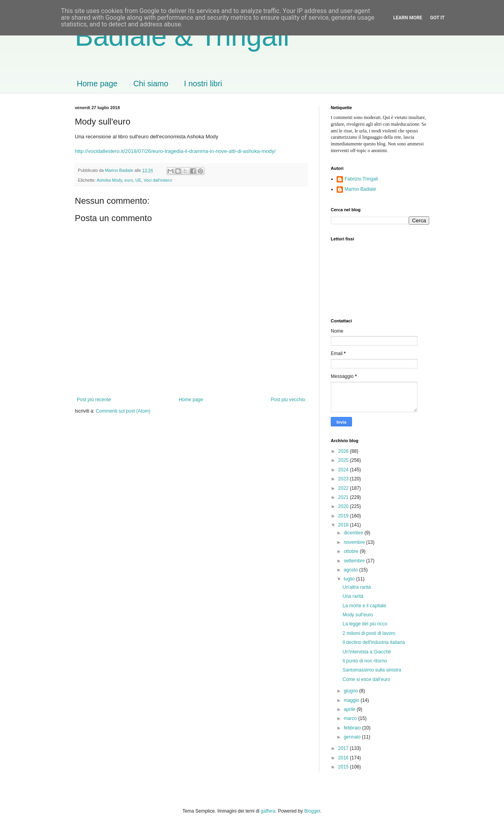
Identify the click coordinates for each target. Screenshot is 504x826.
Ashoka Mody (109, 180)
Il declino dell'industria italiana (374, 642)
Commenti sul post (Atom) (123, 411)
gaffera (268, 811)
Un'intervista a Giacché (367, 652)
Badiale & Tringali (182, 36)
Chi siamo (151, 84)
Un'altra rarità (357, 587)
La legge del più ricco (365, 624)
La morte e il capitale (364, 606)
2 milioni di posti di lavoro (369, 633)
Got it (437, 18)
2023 (344, 479)
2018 (344, 525)
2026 (344, 451)
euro (129, 180)
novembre (355, 542)
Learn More (408, 18)
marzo (351, 718)
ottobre (352, 551)
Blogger (312, 811)
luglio (350, 579)
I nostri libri (203, 84)
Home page (97, 84)
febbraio (353, 728)
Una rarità (353, 596)
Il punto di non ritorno (365, 661)
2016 (344, 758)
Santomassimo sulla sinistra (372, 670)
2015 (344, 767)
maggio (352, 700)
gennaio (353, 737)
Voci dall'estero (158, 180)
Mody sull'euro (358, 615)
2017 (344, 748)
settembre (355, 561)
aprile (350, 709)
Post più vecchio (288, 400)
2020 (344, 506)
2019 (344, 516)
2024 (344, 470)
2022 (344, 488)
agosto (351, 570)
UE (138, 180)
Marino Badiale (360, 189)
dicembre (354, 533)
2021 (344, 497)
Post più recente (94, 400)
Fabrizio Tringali (361, 179)
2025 (344, 460)
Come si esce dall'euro (366, 679)
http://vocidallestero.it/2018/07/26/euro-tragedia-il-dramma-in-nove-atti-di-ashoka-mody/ (175, 151)
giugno (351, 691)
